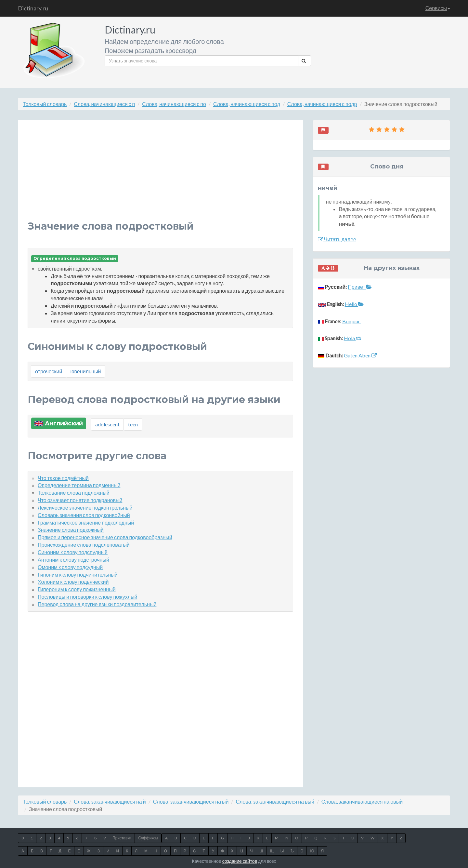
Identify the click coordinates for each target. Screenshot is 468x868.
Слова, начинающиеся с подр (322, 104)
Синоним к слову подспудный (73, 552)
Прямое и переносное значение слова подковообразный (105, 537)
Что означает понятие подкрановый (80, 500)
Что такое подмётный (63, 478)
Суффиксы (148, 838)
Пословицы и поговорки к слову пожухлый (87, 597)
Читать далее (337, 239)
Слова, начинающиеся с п (104, 104)
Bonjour (352, 321)
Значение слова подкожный (71, 530)
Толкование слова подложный (74, 493)
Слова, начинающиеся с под (247, 104)
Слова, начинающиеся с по (174, 104)
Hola (353, 338)
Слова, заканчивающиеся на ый (191, 801)
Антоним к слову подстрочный (73, 560)
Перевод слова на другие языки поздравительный (97, 604)
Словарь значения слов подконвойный (84, 515)
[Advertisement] (160, 175)
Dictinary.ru (33, 8)
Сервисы (438, 8)
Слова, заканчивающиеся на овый (362, 801)
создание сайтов (240, 861)
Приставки (122, 838)
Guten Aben (360, 355)
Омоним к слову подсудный (70, 567)
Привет (360, 287)
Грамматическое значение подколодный (86, 522)
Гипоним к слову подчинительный (78, 574)
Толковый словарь (45, 104)
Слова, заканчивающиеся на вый (275, 801)
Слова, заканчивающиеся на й (110, 801)
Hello (354, 304)
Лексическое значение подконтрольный (85, 507)
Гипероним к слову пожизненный (77, 589)
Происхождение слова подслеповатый (84, 545)
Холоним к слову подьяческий (73, 582)
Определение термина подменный (79, 485)
